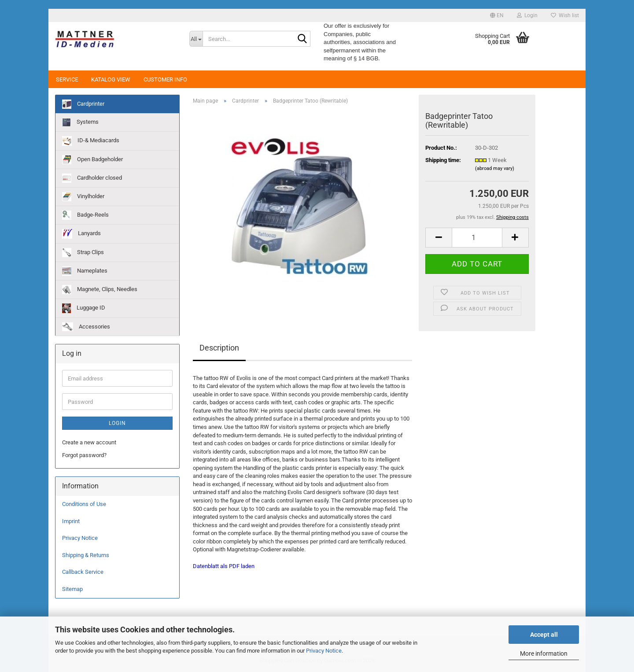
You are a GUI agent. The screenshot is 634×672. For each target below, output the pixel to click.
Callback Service (83, 572)
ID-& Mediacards (91, 141)
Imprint (71, 521)
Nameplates (85, 271)
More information (544, 654)
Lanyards (81, 234)
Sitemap (72, 589)
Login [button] (527, 15)
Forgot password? (84, 455)
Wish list (565, 15)
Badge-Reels (85, 215)
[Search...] (196, 39)
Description (219, 348)
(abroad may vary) (495, 168)
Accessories (86, 327)
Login (117, 423)
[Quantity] (477, 238)
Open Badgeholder (92, 160)
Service (67, 79)
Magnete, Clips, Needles (100, 290)
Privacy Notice (324, 651)
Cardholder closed (92, 178)
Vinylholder (83, 197)
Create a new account (89, 442)
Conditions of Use (84, 504)
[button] (497, 15)
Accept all (544, 635)
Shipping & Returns (86, 555)
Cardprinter (83, 104)
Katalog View (111, 79)
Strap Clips (83, 253)
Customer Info (165, 79)
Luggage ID (84, 308)
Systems (80, 122)
